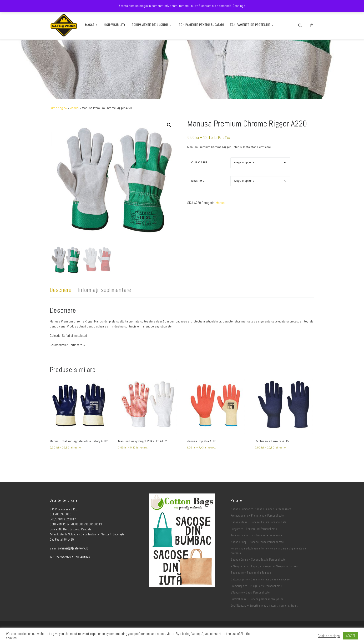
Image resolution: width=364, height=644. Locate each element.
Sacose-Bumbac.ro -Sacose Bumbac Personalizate (261, 509)
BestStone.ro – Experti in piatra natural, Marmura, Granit (264, 606)
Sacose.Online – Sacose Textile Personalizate (258, 560)
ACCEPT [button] (351, 636)
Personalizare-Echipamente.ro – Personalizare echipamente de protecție (268, 551)
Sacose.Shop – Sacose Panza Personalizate (257, 542)
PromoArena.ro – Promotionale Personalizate (257, 516)
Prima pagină (58, 108)
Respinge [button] (239, 6)
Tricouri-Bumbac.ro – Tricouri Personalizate (256, 535)
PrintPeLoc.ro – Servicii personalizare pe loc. (258, 599)
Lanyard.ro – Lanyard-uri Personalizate (254, 529)
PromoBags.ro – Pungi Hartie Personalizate (256, 586)
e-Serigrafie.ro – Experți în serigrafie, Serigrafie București (265, 566)
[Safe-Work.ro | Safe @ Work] (64, 24)
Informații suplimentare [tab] (105, 290)
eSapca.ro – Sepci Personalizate (250, 593)
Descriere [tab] (61, 290)
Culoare (200, 162)
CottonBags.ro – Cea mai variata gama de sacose (260, 579)
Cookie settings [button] (329, 636)
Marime (198, 181)
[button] (169, 125)
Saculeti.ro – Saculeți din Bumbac (251, 573)
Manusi (74, 108)
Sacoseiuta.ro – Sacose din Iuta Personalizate (259, 522)
